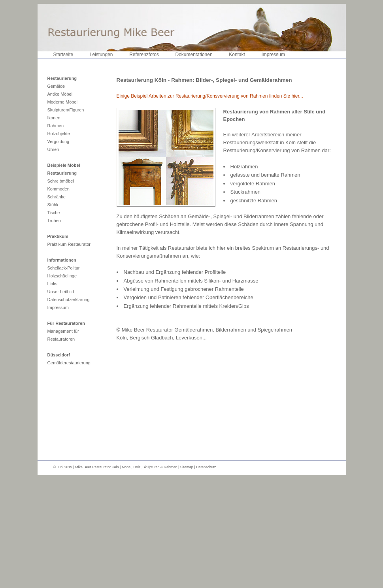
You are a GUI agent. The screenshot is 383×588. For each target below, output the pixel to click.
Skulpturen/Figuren (66, 110)
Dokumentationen (194, 55)
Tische (54, 213)
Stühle (54, 205)
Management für (63, 331)
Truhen (54, 220)
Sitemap (187, 467)
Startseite (63, 55)
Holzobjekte (59, 134)
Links (53, 284)
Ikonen (54, 118)
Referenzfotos (144, 55)
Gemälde (56, 86)
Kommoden (58, 189)
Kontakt (237, 55)
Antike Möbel (60, 94)
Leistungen (101, 55)
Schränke (57, 197)
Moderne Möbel (62, 102)
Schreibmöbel (61, 181)
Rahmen (56, 126)
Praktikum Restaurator (69, 244)
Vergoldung (58, 141)
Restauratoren (61, 339)
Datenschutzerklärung (69, 300)
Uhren (53, 149)
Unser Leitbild (61, 292)
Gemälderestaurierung (69, 363)
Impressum (273, 55)
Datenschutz (206, 467)
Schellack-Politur (64, 268)
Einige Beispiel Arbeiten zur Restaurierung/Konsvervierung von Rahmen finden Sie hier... (210, 96)
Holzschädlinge (62, 276)
